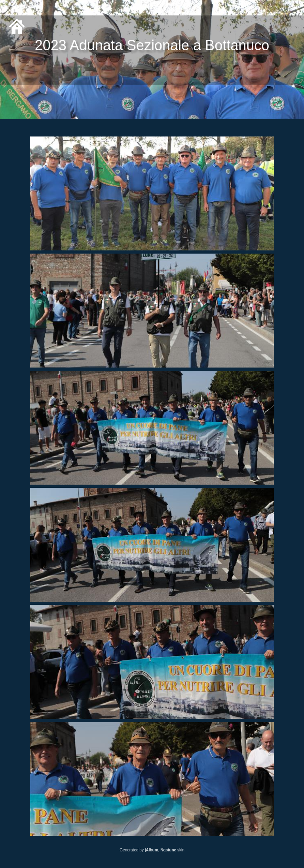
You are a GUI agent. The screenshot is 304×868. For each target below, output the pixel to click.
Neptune (168, 850)
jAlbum (152, 850)
